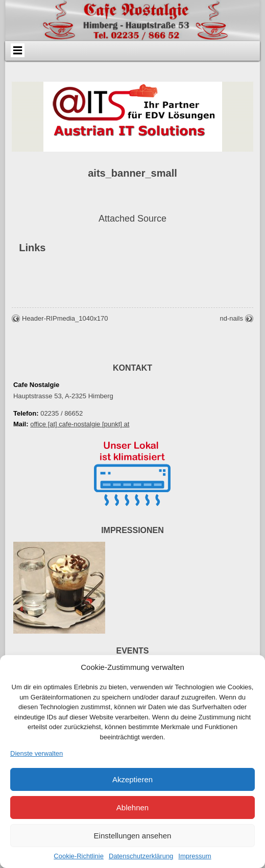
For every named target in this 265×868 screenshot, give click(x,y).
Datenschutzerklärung (141, 856)
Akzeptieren (132, 779)
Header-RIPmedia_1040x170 (65, 318)
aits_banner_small (132, 173)
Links (32, 248)
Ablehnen (132, 807)
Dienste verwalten (37, 753)
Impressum (195, 856)
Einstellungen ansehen (133, 836)
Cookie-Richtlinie (79, 856)
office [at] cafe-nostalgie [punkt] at (80, 424)
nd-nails (231, 318)
